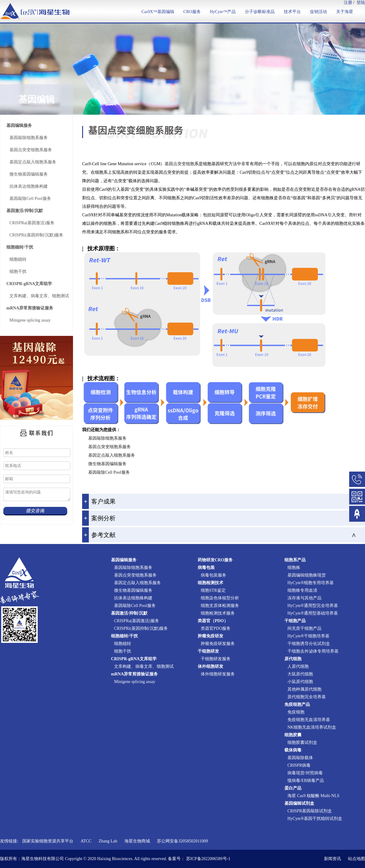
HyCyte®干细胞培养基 (308, 636)
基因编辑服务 (19, 125)
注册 (348, 3)
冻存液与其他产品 (304, 598)
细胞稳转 (18, 259)
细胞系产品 (295, 560)
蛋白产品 (293, 788)
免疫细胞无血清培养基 (309, 720)
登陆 (361, 3)
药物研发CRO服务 (215, 560)
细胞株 (294, 568)
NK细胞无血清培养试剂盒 (312, 727)
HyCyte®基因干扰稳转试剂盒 (315, 819)
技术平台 (292, 12)
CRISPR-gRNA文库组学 (29, 284)
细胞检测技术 (210, 583)
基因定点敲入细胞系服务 (33, 162)
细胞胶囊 (293, 735)
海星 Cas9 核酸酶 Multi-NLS (313, 796)
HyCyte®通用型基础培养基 (313, 613)
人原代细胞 (298, 666)
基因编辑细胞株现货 (307, 575)
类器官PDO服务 (216, 628)
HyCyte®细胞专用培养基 (311, 583)
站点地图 (356, 859)
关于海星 (345, 12)
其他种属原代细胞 (304, 689)
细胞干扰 (18, 272)
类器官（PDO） (213, 621)
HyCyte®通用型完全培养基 (313, 606)
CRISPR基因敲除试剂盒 (310, 811)
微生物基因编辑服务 (29, 174)
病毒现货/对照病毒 (305, 773)
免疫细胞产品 (297, 704)
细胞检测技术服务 (218, 613)
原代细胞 (293, 659)
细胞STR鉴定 (213, 590)
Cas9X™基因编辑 (158, 12)
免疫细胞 (296, 712)
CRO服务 (192, 12)
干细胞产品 (295, 621)
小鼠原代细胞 (300, 682)
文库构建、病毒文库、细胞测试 (39, 296)
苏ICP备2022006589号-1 (208, 859)
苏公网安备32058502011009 (182, 841)
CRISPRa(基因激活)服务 (32, 223)
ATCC (86, 841)
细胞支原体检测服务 (220, 606)
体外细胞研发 (210, 666)
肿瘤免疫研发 (210, 636)
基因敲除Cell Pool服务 (30, 199)
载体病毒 (293, 750)
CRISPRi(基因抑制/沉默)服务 (36, 235)
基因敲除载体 (300, 758)
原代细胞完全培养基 (307, 697)
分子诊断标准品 (260, 12)
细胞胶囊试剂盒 (302, 743)
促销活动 (318, 12)
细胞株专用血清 (302, 590)
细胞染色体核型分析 (220, 598)
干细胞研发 (208, 651)
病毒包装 (206, 568)
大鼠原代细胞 (300, 674)
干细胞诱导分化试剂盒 (309, 644)
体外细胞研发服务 (218, 674)
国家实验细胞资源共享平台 (48, 841)
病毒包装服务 (214, 575)
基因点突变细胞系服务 (31, 150)
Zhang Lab (108, 841)
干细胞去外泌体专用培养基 (313, 651)
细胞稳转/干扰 (20, 247)
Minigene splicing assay (30, 320)
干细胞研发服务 (216, 659)
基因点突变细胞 (179, 164)
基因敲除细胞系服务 (29, 138)
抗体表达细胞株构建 (29, 186)
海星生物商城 (137, 841)
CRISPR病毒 (299, 765)
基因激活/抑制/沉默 (25, 211)
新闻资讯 (332, 859)
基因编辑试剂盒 (299, 803)
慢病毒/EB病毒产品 (306, 781)
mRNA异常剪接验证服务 (30, 308)
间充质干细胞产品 (304, 628)
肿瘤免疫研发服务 (218, 644)
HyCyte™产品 (223, 12)
